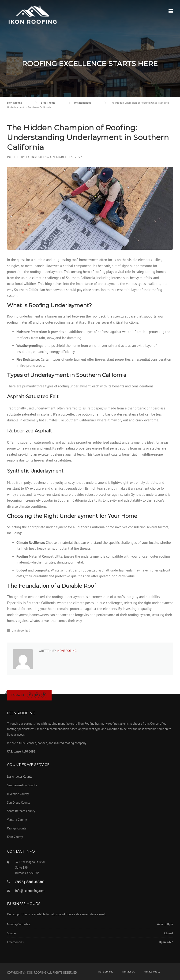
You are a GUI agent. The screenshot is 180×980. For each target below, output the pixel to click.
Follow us (18, 695)
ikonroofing (38, 157)
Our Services (105, 972)
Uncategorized (21, 630)
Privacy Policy (152, 972)
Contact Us (128, 972)
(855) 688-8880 (30, 882)
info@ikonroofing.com (30, 891)
